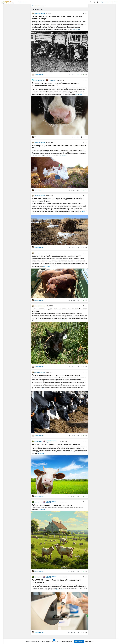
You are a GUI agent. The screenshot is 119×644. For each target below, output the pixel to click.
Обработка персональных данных (10, 631)
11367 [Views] (73, 496)
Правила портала (6, 635)
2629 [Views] (73, 190)
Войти (115, 2)
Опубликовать (22, 2)
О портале (4, 636)
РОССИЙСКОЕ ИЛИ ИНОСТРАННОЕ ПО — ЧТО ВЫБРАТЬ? (109, 156)
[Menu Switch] (10, 643)
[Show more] (10, 35)
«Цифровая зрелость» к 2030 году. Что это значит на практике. (109, 210)
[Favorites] (83, 13)
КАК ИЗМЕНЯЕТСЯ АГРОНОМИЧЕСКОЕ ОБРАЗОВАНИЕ (109, 16)
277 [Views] (73, 367)
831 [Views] (74, 137)
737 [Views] (73, 75)
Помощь (4, 639)
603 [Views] (73, 247)
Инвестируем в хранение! (107, 81)
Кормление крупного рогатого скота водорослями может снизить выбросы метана (109, 290)
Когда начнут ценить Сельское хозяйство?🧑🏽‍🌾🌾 (109, 273)
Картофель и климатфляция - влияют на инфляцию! (109, 308)
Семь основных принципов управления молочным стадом (56, 375)
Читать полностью (105, 15)
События (4, 14)
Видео (3, 11)
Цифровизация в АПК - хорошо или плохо (109, 176)
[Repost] (70, 75)
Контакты (4, 638)
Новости (4, 9)
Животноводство (36, 6)
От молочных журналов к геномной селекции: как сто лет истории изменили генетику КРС (56, 84)
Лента (3, 6)
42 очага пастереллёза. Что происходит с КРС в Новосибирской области (109, 90)
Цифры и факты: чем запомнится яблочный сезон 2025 (109, 256)
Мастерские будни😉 (106, 138)
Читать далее (76, 29)
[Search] (91, 2)
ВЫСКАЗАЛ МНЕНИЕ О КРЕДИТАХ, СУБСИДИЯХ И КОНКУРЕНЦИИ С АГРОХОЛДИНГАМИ (109, 283)
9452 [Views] (73, 571)
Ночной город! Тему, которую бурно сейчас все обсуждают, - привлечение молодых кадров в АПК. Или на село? (109, 299)
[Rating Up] (82, 75)
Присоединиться (79, 641)
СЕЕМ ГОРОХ (104, 123)
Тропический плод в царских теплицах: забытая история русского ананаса (109, 66)
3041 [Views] (73, 300)
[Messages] (94, 2)
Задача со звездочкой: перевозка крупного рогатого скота (56, 256)
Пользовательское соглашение (9, 633)
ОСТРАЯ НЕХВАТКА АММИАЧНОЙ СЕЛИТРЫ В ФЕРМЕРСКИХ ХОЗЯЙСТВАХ (109, 146)
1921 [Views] (73, 436)
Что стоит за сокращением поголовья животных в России (56, 444)
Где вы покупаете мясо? (106, 36)
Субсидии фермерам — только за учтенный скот (53, 505)
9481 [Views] (73, 632)
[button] (94, 2)
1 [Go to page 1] (54, 640)
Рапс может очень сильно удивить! (109, 263)
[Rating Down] (86, 75)
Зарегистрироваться (106, 2)
